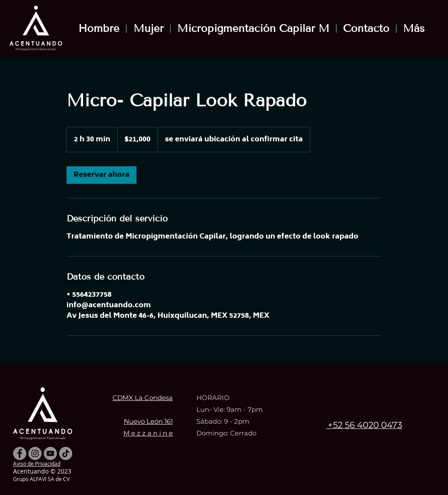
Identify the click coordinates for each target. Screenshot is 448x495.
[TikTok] (66, 453)
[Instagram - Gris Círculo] (35, 453)
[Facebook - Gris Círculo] (20, 453)
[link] (101, 175)
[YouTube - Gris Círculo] (50, 453)
